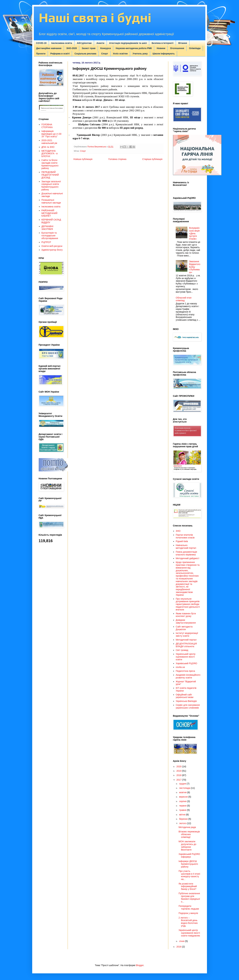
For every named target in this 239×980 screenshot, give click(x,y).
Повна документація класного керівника (186, 553)
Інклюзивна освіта (62, 43)
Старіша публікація (152, 159)
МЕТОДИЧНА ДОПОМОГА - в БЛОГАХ (50, 154)
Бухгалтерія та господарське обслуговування (50, 236)
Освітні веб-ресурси (52, 246)
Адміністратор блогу (52, 250)
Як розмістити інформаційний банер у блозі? (188, 886)
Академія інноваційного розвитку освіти (188, 676)
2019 (179, 771)
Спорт (105, 54)
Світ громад (182, 650)
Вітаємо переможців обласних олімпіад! (189, 834)
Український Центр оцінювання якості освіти (186, 657)
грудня (183, 784)
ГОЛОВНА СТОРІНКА (47, 126)
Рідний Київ (182, 541)
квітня (183, 815)
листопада (185, 788)
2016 (179, 947)
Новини (161, 48)
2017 (179, 780)
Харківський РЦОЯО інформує (189, 855)
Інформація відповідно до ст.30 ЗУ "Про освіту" (51, 134)
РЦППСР (46, 242)
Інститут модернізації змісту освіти (187, 634)
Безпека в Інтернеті (163, 43)
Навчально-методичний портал (186, 547)
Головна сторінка (117, 159)
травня (183, 810)
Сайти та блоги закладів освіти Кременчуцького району (50, 164)
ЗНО (178, 531)
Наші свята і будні (95, 18)
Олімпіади (195, 48)
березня (184, 819)
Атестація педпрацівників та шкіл (128, 43)
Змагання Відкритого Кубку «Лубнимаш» (195, 267)
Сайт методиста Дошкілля (184, 628)
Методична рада (187, 827)
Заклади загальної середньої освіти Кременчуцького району (51, 186)
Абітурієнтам (84, 43)
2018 (179, 775)
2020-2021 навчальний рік (49, 142)
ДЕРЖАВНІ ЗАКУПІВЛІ (47, 228)
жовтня (183, 792)
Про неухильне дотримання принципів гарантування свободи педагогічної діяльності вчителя (188, 604)
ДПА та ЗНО (48, 147)
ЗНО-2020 (72, 48)
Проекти (41, 54)
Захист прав (89, 48)
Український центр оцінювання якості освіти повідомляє (189, 933)
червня (183, 806)
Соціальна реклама (85, 54)
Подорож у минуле (188, 913)
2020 (179, 766)
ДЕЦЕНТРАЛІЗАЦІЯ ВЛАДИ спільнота (186, 645)
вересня (184, 797)
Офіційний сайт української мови (185, 696)
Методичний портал (186, 640)
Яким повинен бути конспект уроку (186, 615)
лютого (183, 823)
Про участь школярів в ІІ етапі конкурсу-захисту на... (189, 875)
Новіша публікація (83, 159)
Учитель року (140, 54)
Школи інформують (164, 54)
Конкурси (106, 48)
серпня (183, 801)
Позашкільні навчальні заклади (51, 201)
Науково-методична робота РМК (134, 48)
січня (182, 941)
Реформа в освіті (60, 54)
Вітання (183, 43)
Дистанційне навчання (49, 48)
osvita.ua (180, 667)
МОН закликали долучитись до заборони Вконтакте (187, 845)
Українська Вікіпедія (186, 701)
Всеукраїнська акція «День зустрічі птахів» (194, 233)
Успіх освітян (120, 54)
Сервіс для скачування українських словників (188, 706)
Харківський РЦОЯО (186, 663)
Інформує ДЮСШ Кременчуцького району (188, 864)
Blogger (140, 965)
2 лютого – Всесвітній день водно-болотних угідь (188, 922)
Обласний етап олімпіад (184, 299)
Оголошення (177, 48)
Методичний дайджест (188, 558)
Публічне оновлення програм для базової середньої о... (189, 897)
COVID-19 (41, 43)
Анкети (100, 43)
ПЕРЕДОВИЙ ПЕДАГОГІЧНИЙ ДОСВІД (50, 175)
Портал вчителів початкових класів (185, 536)
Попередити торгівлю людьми (189, 907)
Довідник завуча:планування (186, 621)
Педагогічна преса (185, 671)
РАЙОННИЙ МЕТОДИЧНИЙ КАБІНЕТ (49, 213)
